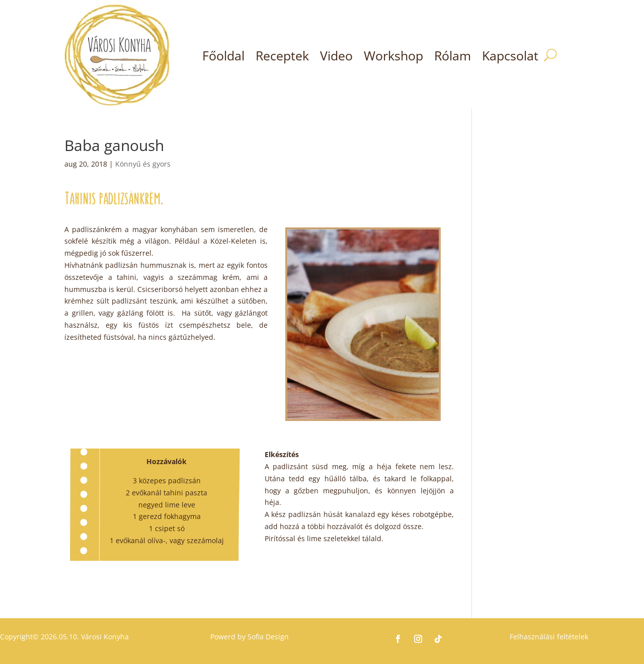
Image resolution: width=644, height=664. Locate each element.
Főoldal (223, 55)
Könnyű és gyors (143, 164)
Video (336, 55)
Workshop (393, 55)
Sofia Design (268, 637)
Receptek (282, 55)
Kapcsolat (510, 55)
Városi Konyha (104, 637)
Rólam (453, 55)
